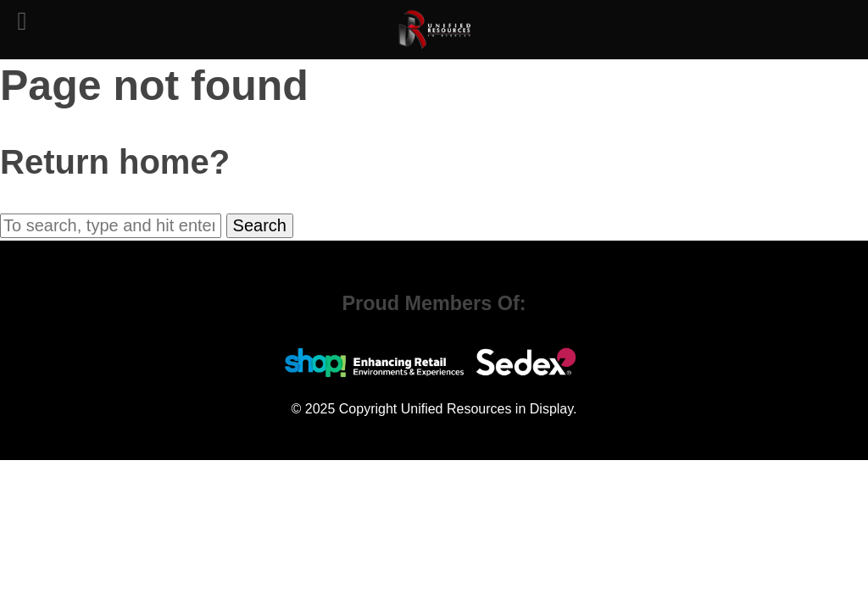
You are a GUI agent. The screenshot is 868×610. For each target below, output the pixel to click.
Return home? (115, 162)
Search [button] (260, 225)
